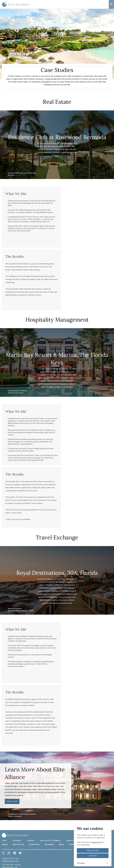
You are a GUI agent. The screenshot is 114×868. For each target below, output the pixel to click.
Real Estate (18, 845)
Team (4, 841)
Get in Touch (12, 801)
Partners (17, 841)
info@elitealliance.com (10, 861)
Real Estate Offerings (50, 841)
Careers (31, 841)
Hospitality (34, 845)
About (5, 845)
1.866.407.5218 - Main (10, 859)
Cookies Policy (97, 842)
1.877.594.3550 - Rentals (11, 865)
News (61, 845)
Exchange (49, 845)
